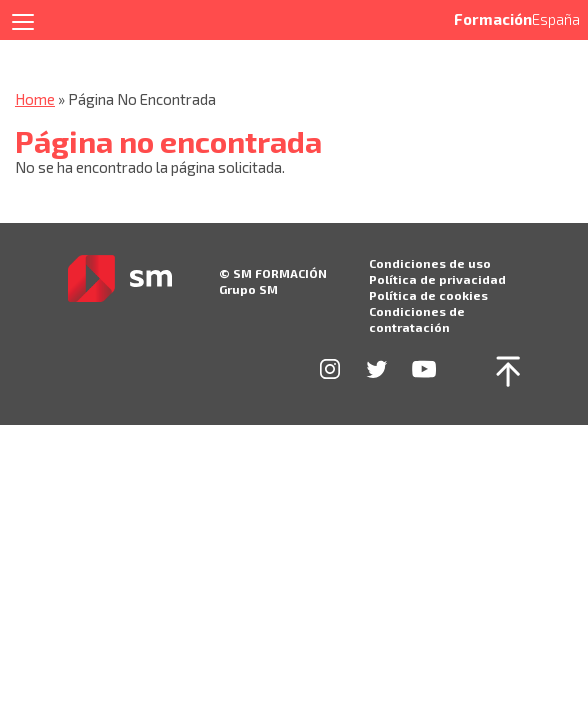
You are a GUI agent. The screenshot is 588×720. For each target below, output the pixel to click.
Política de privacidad (437, 279)
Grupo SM (248, 289)
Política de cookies (428, 295)
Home (35, 99)
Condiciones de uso (430, 263)
